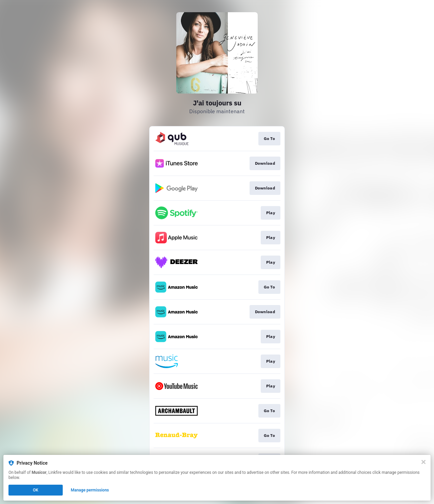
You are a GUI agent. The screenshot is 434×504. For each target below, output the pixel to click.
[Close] (423, 462)
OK (36, 490)
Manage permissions (90, 490)
